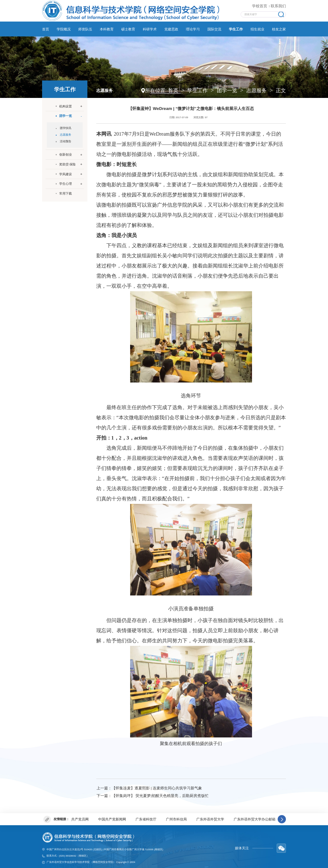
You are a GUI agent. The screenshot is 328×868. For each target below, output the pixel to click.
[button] (282, 815)
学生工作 (198, 87)
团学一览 (227, 87)
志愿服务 (256, 87)
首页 (173, 87)
